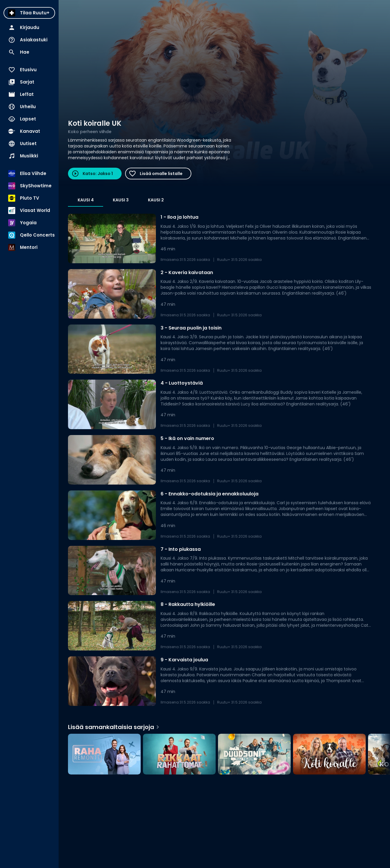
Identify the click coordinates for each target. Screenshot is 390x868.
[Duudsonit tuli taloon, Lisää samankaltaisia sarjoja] (254, 754)
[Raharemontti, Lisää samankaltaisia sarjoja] (104, 754)
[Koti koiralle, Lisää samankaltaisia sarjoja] (329, 754)
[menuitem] (29, 13)
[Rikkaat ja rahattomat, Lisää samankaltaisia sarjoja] (179, 754)
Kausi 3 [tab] (121, 200)
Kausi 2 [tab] (156, 200)
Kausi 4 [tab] (86, 200)
